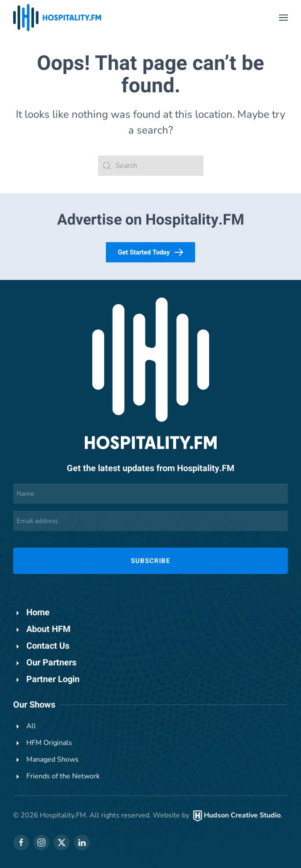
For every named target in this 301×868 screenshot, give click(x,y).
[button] (283, 18)
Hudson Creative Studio (241, 815)
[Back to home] (57, 18)
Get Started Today (150, 252)
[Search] (151, 166)
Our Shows (33, 705)
